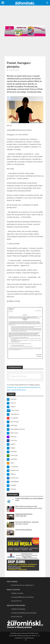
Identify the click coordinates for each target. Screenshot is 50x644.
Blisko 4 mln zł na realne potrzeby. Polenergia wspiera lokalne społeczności (29, 507)
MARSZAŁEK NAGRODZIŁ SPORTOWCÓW (24, 515)
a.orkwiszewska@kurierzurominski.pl (24, 613)
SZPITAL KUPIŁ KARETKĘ (23, 530)
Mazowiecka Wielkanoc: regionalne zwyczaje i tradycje (27, 523)
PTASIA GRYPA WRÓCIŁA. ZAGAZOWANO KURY (29, 500)
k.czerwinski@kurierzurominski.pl (22, 597)
